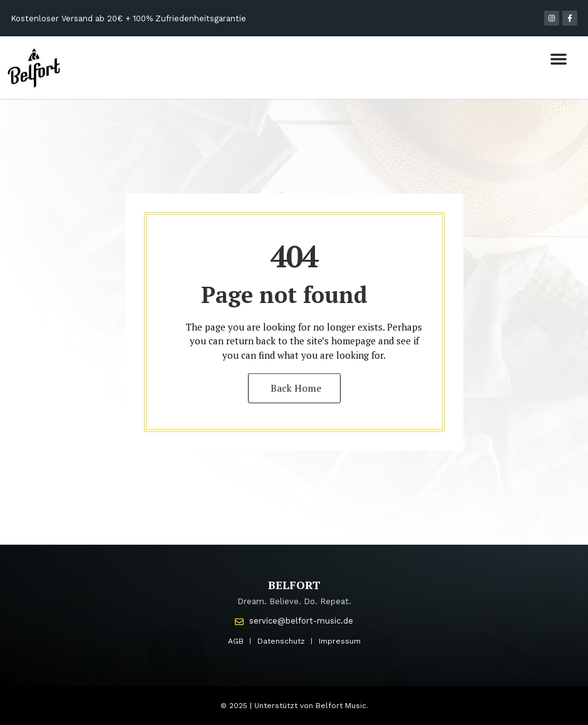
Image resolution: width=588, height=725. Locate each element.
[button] (559, 59)
